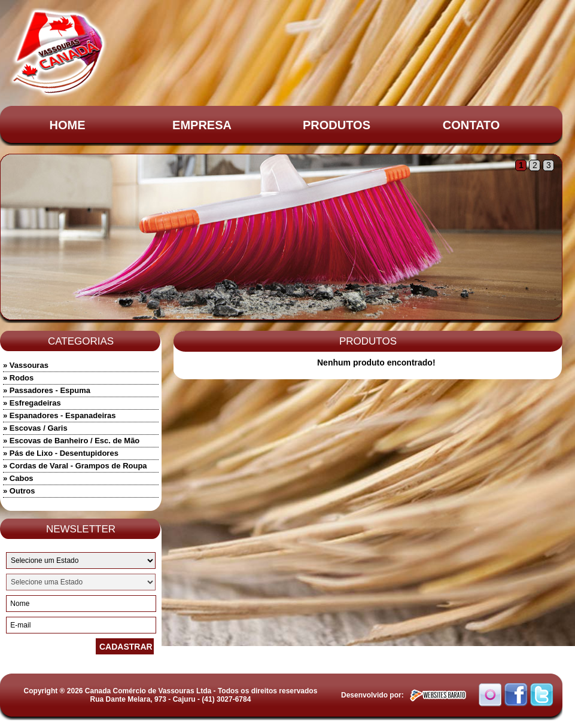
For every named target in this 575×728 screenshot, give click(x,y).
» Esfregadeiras (32, 403)
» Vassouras (26, 365)
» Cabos (18, 478)
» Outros (19, 491)
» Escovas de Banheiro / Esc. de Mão (71, 441)
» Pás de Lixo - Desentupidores (61, 453)
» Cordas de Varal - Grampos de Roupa (75, 466)
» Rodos (18, 378)
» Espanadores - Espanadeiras (60, 415)
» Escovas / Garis (35, 428)
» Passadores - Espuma (47, 390)
